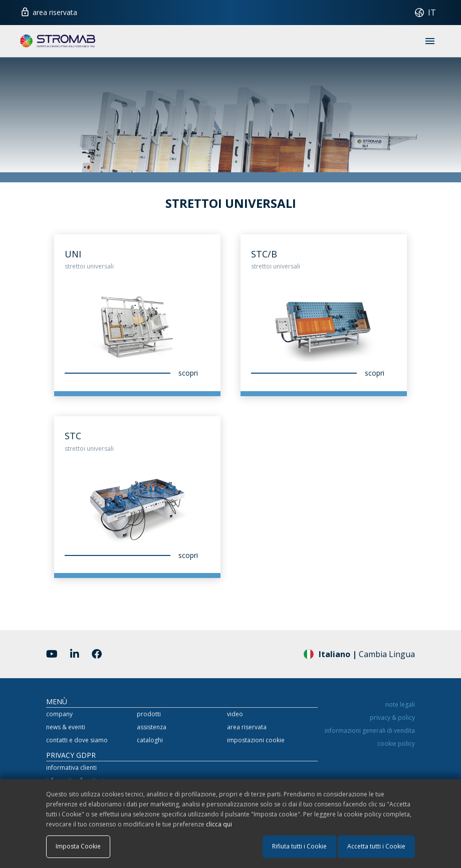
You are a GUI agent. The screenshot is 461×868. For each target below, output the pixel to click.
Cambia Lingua (359, 654)
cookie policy (396, 744)
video (235, 714)
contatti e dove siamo (77, 740)
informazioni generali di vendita (370, 731)
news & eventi (66, 727)
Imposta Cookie (78, 846)
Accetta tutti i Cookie (376, 846)
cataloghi (150, 740)
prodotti (149, 714)
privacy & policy (392, 717)
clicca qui (219, 824)
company (59, 714)
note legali (400, 704)
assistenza (152, 727)
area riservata (49, 11)
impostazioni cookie (256, 740)
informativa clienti (71, 768)
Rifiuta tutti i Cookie (299, 846)
